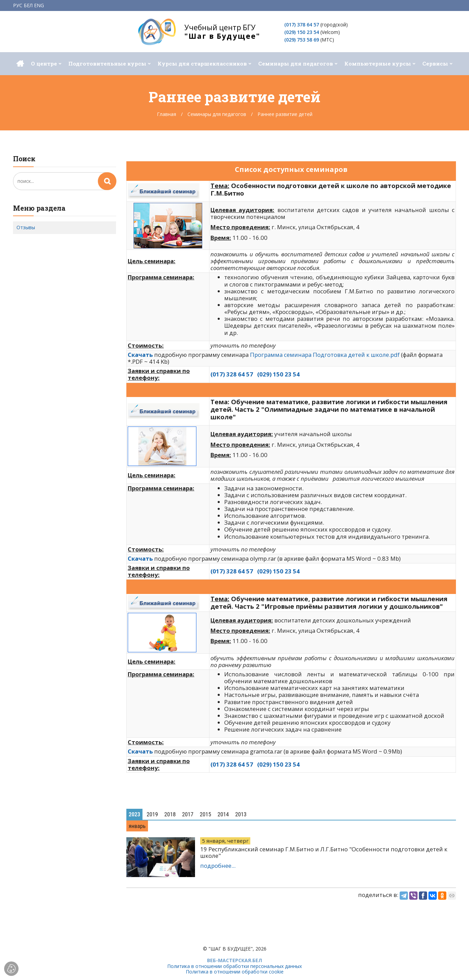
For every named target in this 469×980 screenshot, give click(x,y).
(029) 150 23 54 (302, 32)
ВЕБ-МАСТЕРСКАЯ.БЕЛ (235, 960)
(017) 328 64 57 (232, 374)
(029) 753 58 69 (302, 40)
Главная (167, 114)
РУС (18, 5)
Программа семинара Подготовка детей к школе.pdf (325, 355)
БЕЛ (28, 5)
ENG (39, 5)
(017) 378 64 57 (302, 25)
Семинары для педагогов (217, 114)
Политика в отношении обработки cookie (235, 972)
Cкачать (140, 558)
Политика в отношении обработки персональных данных (235, 966)
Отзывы (26, 227)
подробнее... (218, 866)
